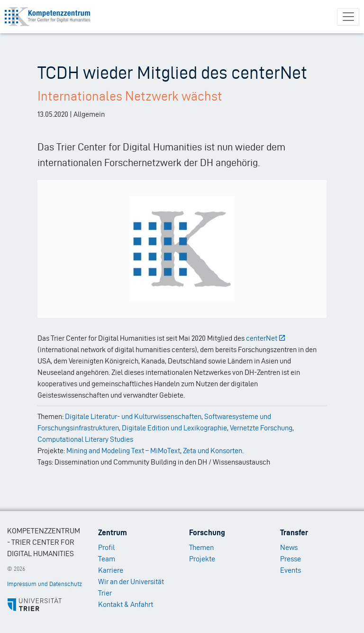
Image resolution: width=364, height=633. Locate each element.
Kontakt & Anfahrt (126, 604)
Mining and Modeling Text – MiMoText (123, 451)
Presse (291, 559)
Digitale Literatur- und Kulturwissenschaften (133, 416)
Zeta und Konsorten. (213, 451)
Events (291, 570)
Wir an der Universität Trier (131, 587)
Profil (106, 547)
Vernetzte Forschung (261, 428)
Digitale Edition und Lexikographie (174, 428)
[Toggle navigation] (348, 17)
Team (107, 559)
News (289, 547)
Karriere (111, 570)
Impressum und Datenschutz (45, 584)
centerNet (266, 338)
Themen (201, 547)
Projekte (202, 559)
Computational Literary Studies (85, 439)
